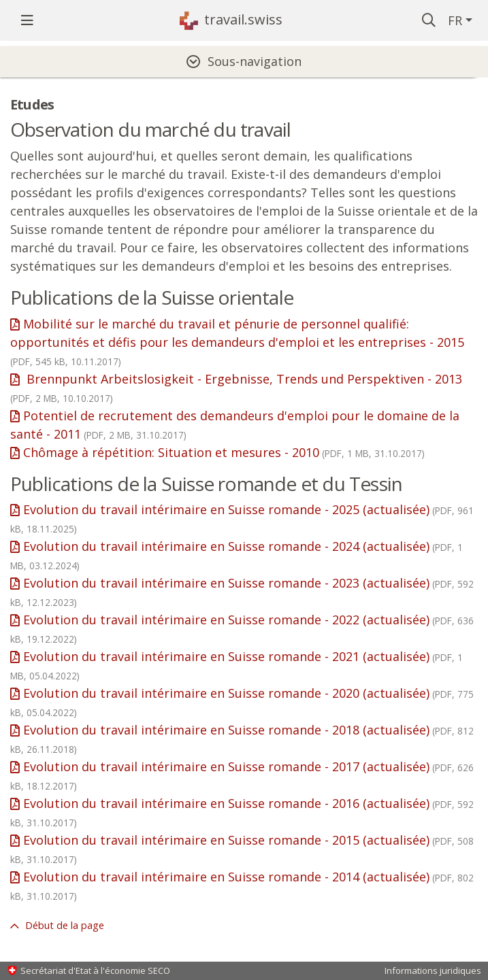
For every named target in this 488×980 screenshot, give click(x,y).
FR (455, 20)
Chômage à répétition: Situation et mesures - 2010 (224, 452)
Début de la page (63, 925)
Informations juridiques (433, 970)
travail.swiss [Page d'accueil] (243, 19)
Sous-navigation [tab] (255, 61)
